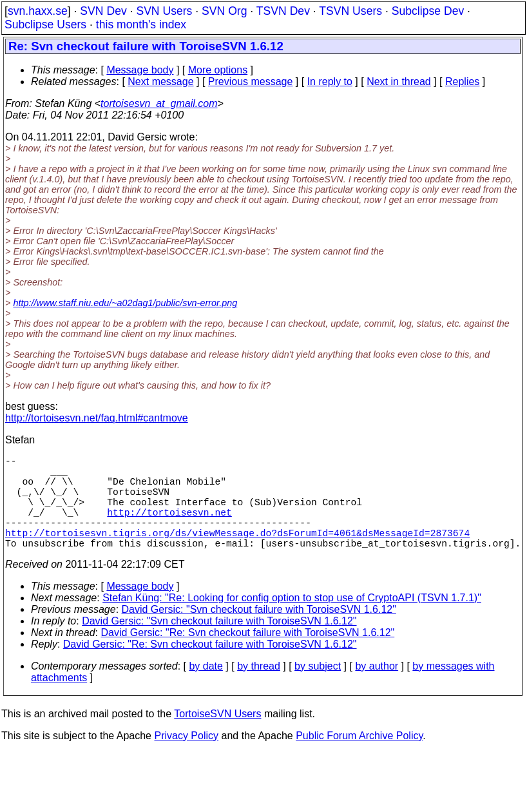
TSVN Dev (283, 11)
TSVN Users (350, 11)
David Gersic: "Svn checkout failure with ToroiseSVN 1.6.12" (259, 633)
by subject (318, 689)
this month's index (141, 24)
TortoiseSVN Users (217, 737)
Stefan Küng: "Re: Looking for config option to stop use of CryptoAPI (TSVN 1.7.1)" (292, 621)
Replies (462, 82)
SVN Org (224, 11)
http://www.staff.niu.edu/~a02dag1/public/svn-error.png (125, 303)
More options (218, 70)
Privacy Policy (186, 759)
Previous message (251, 82)
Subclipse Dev (428, 11)
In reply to (330, 82)
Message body (140, 70)
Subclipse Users (45, 24)
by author (377, 689)
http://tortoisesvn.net (169, 527)
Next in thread (399, 82)
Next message (160, 82)
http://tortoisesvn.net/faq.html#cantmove (97, 418)
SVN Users (164, 11)
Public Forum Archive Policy (359, 759)
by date (206, 689)
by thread (259, 689)
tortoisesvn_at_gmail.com (159, 103)
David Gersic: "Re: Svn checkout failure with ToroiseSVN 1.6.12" (248, 656)
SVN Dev (103, 11)
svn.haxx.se (38, 11)
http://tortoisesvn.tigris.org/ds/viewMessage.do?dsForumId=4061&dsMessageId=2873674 (237, 553)
